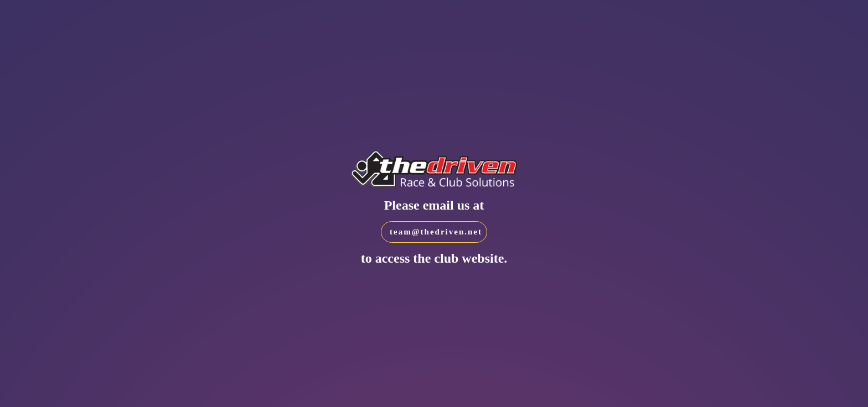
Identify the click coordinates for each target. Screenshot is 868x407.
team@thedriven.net (436, 232)
